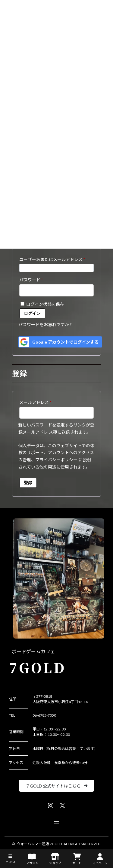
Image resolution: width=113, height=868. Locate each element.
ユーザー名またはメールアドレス (54, 259)
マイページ (100, 859)
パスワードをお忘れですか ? (45, 325)
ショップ (55, 859)
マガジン (32, 859)
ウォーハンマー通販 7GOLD (39, 844)
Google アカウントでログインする (59, 342)
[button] (56, 786)
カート (77, 859)
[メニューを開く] (57, 823)
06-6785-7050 (44, 715)
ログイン (32, 313)
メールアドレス (37, 402)
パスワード (33, 279)
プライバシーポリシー (56, 460)
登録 (28, 483)
